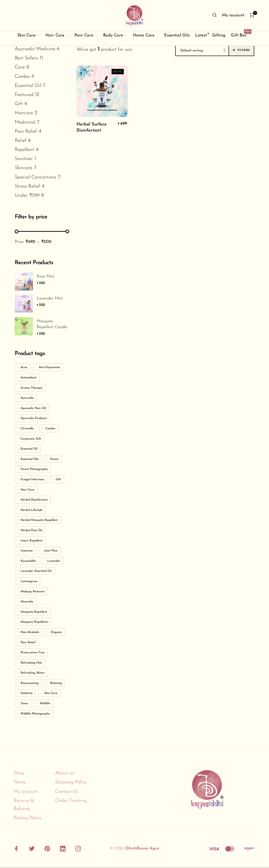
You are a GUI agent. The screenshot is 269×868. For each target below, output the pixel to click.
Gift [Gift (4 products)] (58, 479)
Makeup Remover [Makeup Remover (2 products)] (33, 592)
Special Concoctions (36, 177)
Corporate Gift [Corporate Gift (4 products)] (31, 439)
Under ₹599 (27, 195)
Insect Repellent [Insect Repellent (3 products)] (32, 541)
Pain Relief (26, 131)
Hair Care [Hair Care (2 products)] (27, 490)
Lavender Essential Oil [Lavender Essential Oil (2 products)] (36, 571)
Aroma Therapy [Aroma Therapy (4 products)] (31, 388)
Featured (24, 95)
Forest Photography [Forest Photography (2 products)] (34, 469)
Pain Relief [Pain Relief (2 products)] (28, 642)
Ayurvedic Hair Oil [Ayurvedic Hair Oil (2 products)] (33, 408)
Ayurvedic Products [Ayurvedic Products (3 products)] (34, 418)
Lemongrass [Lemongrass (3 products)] (29, 581)
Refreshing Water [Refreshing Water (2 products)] (33, 673)
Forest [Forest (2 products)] (54, 459)
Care (20, 67)
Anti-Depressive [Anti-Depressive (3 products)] (49, 367)
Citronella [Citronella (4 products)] (27, 429)
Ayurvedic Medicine (35, 49)
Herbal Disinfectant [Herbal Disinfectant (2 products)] (34, 500)
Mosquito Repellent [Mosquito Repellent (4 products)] (34, 612)
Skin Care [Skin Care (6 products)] (51, 693)
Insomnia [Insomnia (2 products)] (27, 551)
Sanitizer (24, 159)
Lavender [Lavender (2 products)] (54, 561)
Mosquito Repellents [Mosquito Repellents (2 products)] (35, 622)
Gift (19, 104)
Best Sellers (26, 58)
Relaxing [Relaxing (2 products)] (56, 683)
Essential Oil (28, 86)
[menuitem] (233, 15)
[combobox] (202, 51)
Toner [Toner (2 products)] (24, 703)
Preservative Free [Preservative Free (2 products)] (33, 653)
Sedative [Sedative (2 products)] (27, 693)
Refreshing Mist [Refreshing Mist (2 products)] (31, 663)
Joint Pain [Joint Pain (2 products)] (51, 551)
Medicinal (25, 122)
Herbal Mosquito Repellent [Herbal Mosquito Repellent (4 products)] (39, 520)
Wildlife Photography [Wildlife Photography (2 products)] (35, 714)
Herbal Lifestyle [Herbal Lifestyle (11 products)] (32, 510)
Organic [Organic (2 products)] (56, 632)
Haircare (24, 113)
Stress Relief (27, 186)
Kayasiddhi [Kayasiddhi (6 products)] (28, 561)
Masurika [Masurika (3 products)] (27, 602)
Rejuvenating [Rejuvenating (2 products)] (30, 683)
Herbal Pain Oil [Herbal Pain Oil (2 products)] (31, 530)
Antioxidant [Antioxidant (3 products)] (29, 378)
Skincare (24, 168)
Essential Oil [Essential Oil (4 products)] (29, 449)
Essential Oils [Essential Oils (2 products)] (30, 459)
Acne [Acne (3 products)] (24, 367)
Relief (21, 141)
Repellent (24, 150)
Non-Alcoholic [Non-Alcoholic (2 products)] (30, 632)
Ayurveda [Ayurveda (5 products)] (27, 398)
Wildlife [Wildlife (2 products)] (45, 703)
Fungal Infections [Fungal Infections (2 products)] (32, 479)
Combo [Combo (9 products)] (50, 429)
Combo (22, 76)
